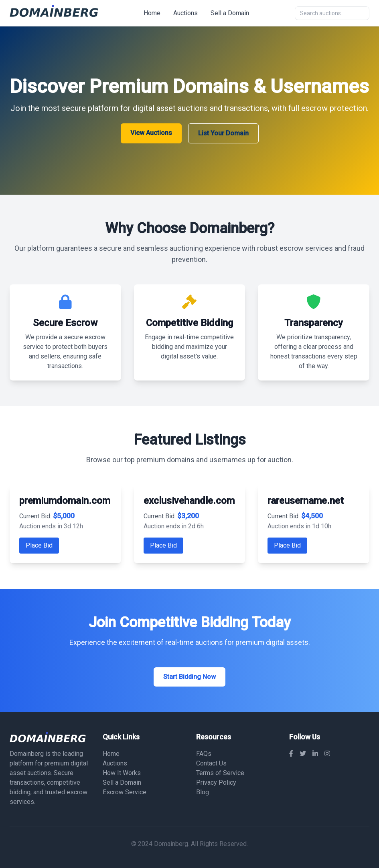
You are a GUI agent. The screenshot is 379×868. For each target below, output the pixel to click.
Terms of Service (220, 773)
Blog (203, 792)
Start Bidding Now (189, 677)
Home (152, 13)
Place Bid (39, 545)
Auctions (185, 13)
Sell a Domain (230, 13)
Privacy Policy (216, 782)
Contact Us (211, 763)
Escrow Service (125, 792)
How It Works (122, 773)
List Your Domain (223, 133)
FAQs (204, 754)
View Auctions (151, 133)
